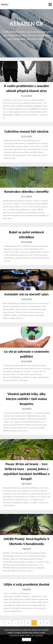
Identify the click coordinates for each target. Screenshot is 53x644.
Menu (5, 4)
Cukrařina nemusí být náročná (26, 131)
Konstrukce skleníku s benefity (27, 192)
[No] (49, 635)
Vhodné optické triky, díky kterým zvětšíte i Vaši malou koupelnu (27, 399)
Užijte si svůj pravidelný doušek (26, 584)
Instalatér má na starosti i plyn (26, 294)
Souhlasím (26, 639)
